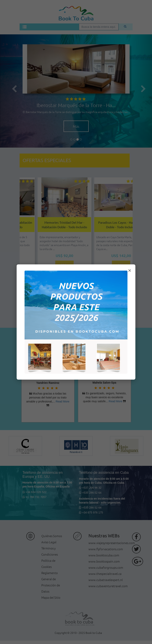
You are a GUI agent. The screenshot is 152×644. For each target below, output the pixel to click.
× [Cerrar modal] (130, 270)
